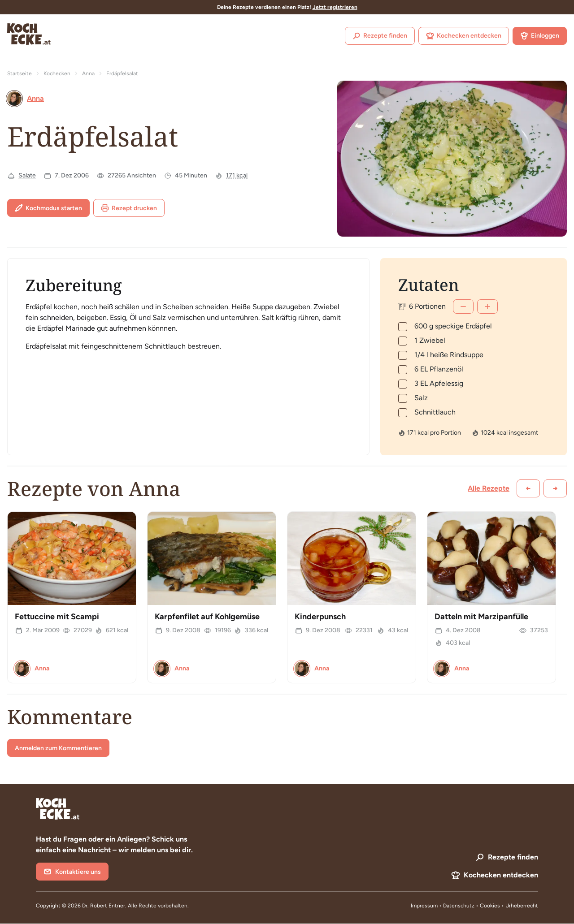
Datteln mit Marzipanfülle (481, 617)
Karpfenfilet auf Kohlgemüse (207, 617)
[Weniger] (463, 307)
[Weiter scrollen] (555, 488)
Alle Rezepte (489, 488)
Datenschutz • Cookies (472, 906)
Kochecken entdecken (464, 36)
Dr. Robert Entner (104, 906)
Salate (27, 175)
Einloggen (540, 36)
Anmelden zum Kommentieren (58, 748)
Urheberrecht (522, 906)
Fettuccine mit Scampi (57, 617)
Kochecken (57, 73)
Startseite (20, 73)
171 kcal (237, 175)
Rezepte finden (380, 36)
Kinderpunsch (320, 617)
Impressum (424, 906)
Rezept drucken (129, 208)
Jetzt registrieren (335, 7)
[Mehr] (487, 307)
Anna (88, 73)
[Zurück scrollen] (528, 488)
